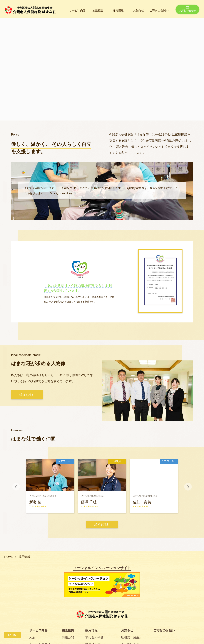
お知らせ (139, 10)
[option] (50, 486)
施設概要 (98, 10)
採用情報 (118, 10)
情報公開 (68, 637)
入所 (32, 637)
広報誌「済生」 (132, 637)
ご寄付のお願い (159, 10)
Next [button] (184, 487)
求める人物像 (94, 637)
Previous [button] (20, 487)
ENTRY (12, 635)
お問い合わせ (187, 9)
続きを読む (102, 524)
